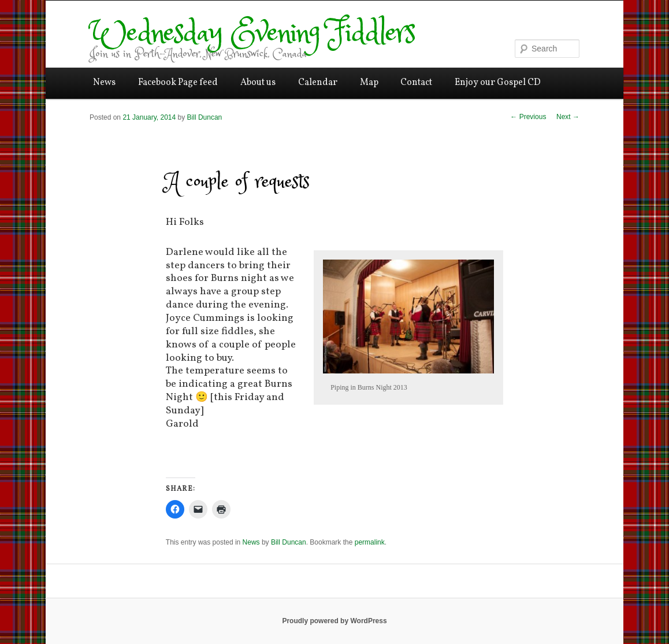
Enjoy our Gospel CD (498, 83)
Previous (528, 117)
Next (568, 117)
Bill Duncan (205, 117)
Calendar (318, 83)
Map (369, 83)
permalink (370, 542)
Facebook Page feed (178, 83)
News (104, 83)
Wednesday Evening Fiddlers (252, 34)
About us (258, 83)
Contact (416, 83)
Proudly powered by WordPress (334, 621)
